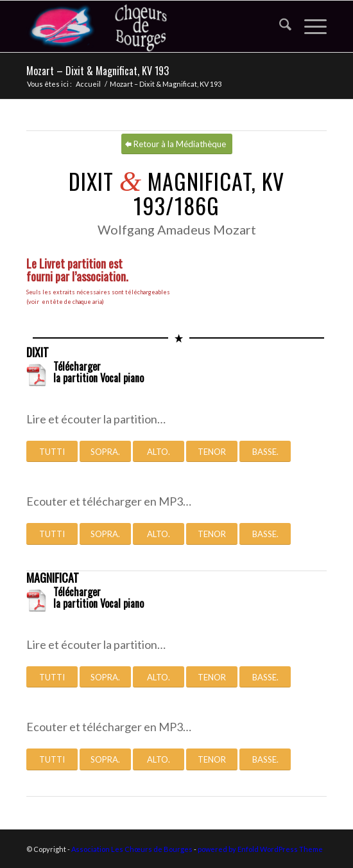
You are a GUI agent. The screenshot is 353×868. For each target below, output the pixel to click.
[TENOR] (212, 452)
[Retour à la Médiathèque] (177, 144)
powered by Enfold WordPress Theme (260, 849)
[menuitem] (279, 26)
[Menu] (309, 26)
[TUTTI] (52, 452)
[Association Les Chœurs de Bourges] (146, 26)
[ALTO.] (159, 452)
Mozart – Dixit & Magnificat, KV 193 (98, 71)
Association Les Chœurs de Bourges (132, 849)
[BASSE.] (265, 452)
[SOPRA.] (105, 452)
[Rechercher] (279, 26)
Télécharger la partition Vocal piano (99, 372)
